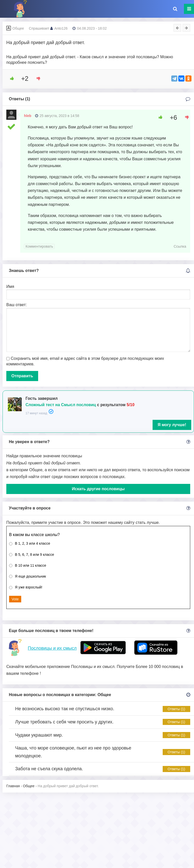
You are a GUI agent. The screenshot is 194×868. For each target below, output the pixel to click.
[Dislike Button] (37, 78)
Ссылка (180, 246)
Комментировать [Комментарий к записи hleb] (39, 246)
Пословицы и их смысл (52, 648)
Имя (10, 287)
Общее (18, 28)
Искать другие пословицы (98, 489)
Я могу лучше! (172, 425)
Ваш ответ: (17, 305)
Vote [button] (15, 599)
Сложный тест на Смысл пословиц (61, 405)
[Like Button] (10, 78)
